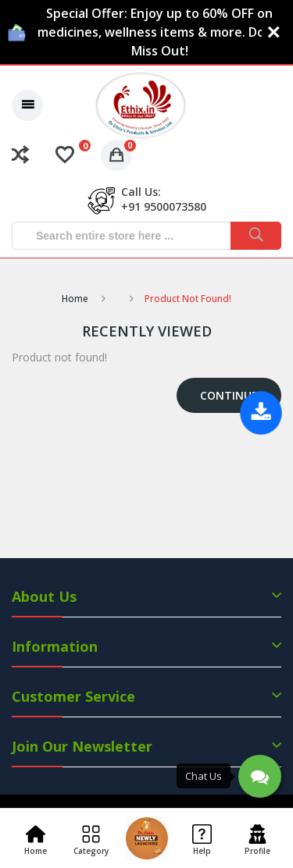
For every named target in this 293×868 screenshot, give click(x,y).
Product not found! (188, 299)
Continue (229, 395)
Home (75, 299)
